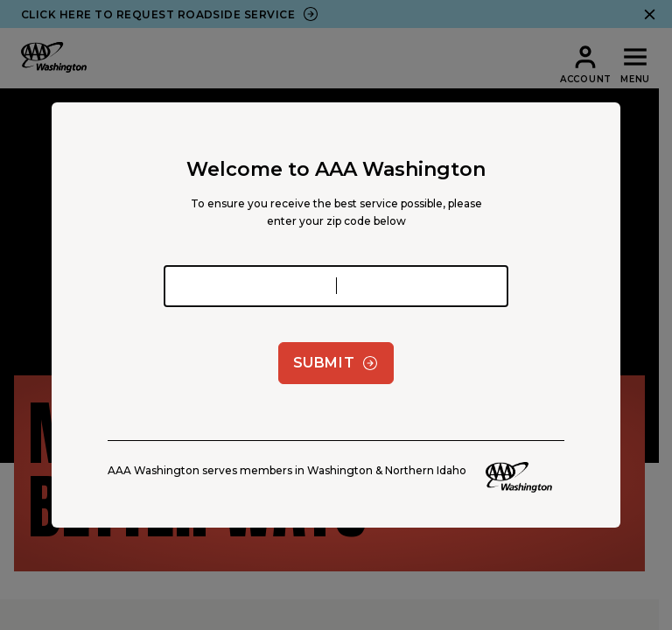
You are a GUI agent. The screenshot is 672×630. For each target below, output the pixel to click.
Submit (336, 363)
